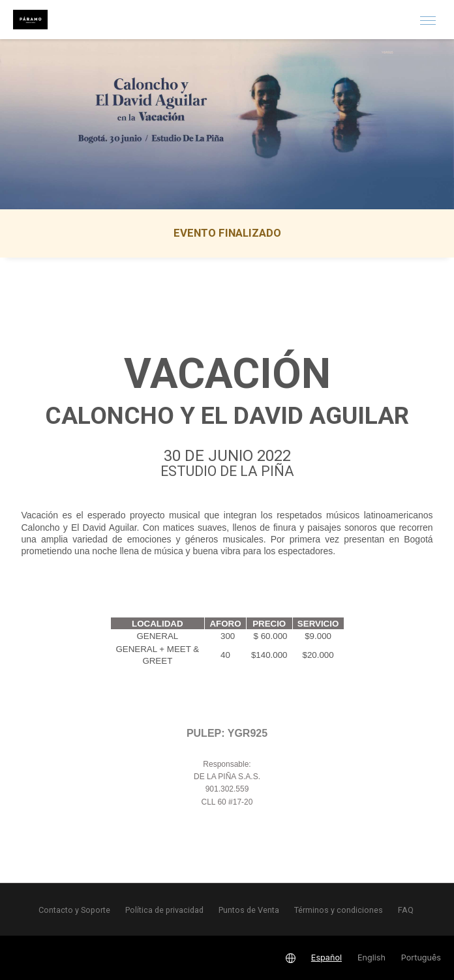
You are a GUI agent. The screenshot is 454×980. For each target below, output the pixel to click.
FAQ (406, 910)
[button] (428, 20)
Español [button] (326, 958)
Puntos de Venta (249, 910)
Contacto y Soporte (74, 910)
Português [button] (421, 958)
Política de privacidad (164, 910)
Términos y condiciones (339, 910)
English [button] (371, 958)
